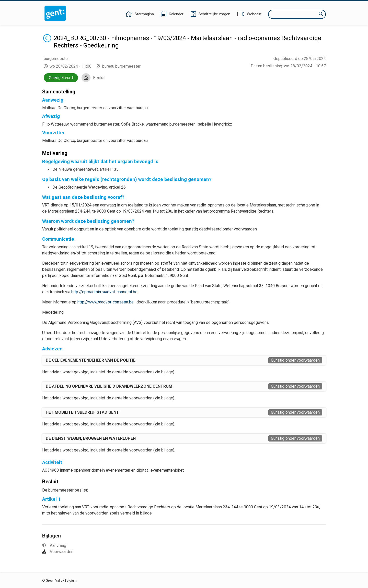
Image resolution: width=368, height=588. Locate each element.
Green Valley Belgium (61, 580)
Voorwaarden (62, 552)
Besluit (99, 78)
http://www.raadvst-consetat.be (106, 302)
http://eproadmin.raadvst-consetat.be (104, 292)
